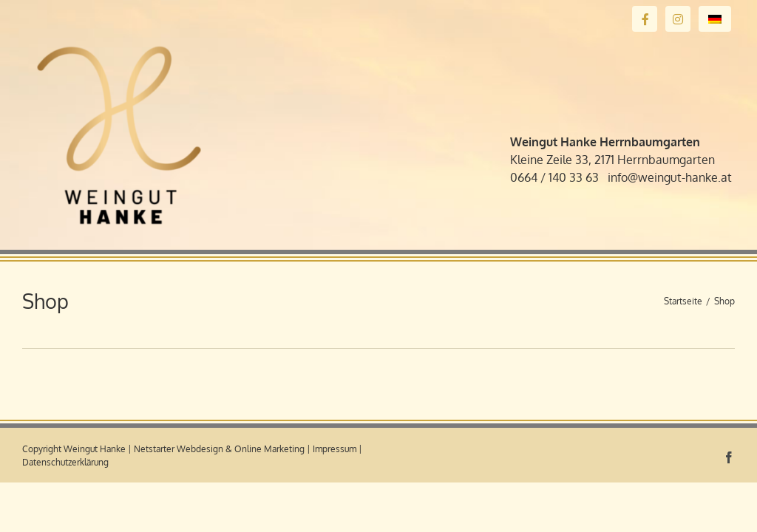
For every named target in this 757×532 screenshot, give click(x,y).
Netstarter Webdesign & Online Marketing (219, 449)
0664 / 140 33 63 (554, 177)
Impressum (335, 449)
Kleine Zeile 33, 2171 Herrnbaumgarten (612, 160)
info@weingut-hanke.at (670, 177)
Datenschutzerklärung (65, 462)
